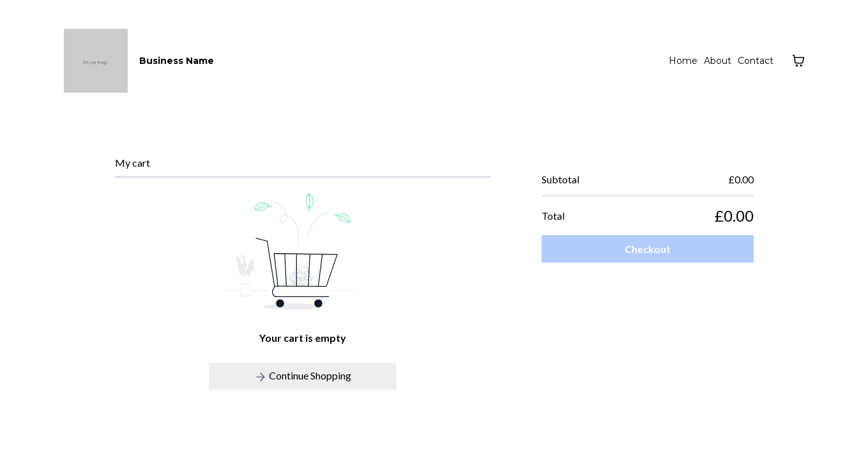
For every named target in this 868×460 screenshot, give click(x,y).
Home (683, 61)
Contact (756, 61)
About (718, 61)
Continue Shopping (303, 376)
